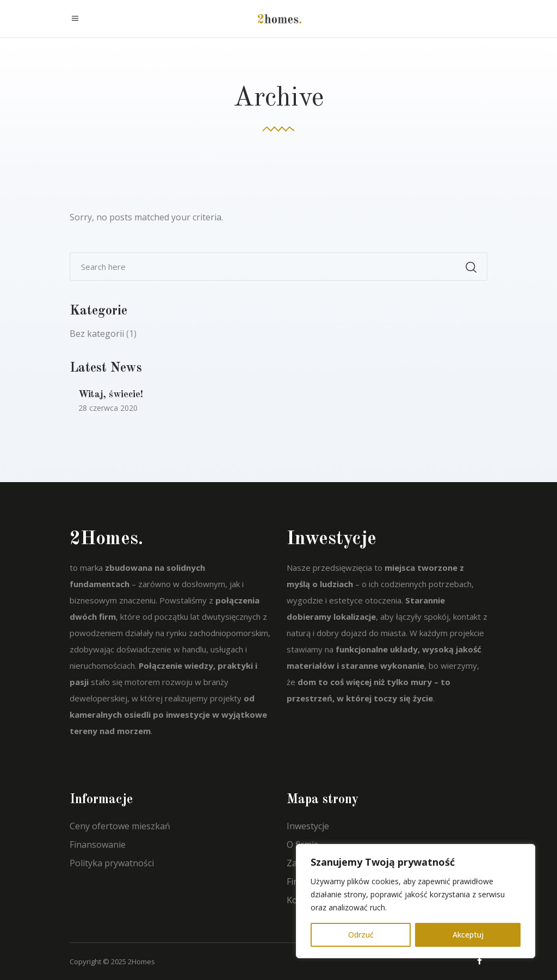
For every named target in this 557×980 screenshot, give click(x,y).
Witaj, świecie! (111, 395)
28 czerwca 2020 (108, 408)
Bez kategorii (97, 334)
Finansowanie (98, 845)
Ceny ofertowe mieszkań (120, 826)
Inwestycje (308, 826)
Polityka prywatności (112, 863)
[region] (416, 901)
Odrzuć (361, 935)
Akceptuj (468, 935)
